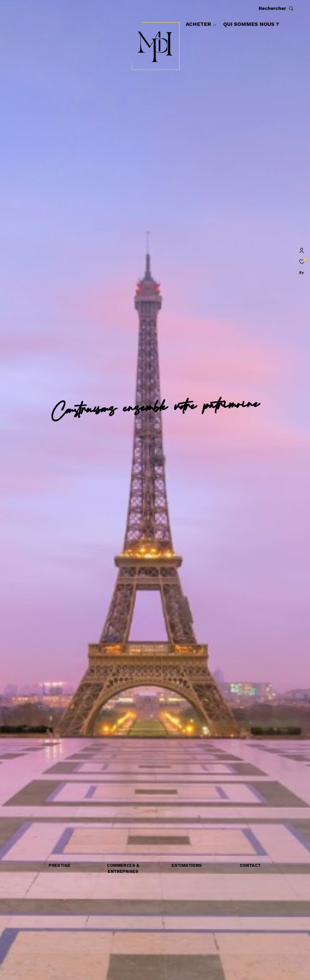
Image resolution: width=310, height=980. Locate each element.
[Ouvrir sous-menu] (215, 25)
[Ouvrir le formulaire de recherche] (287, 8)
